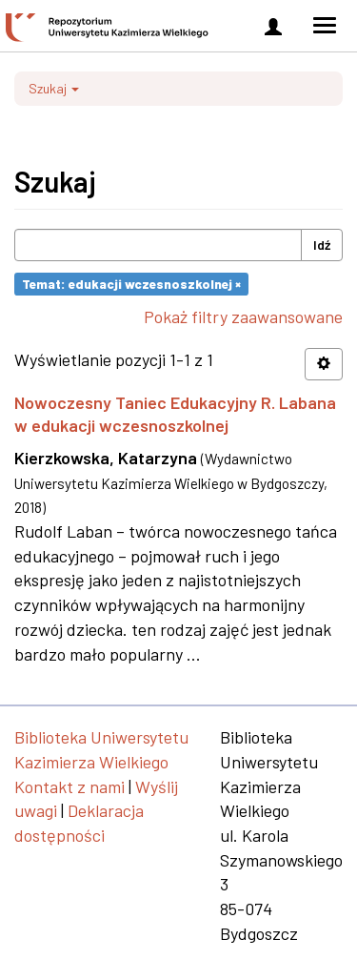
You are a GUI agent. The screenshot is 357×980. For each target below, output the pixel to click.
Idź (322, 245)
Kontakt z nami (69, 786)
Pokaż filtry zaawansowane (243, 316)
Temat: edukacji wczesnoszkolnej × (131, 284)
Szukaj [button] (54, 88)
